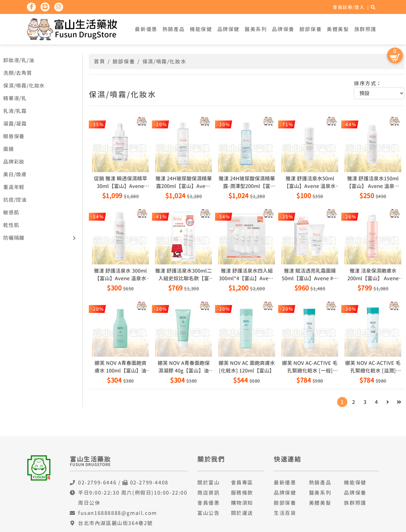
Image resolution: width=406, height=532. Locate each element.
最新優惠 (146, 29)
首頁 (99, 62)
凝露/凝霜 (15, 124)
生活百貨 (285, 513)
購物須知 (242, 503)
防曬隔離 (14, 238)
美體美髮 (338, 29)
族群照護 (365, 29)
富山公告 (208, 513)
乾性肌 (11, 225)
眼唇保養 (14, 136)
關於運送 (242, 513)
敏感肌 (11, 212)
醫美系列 (256, 29)
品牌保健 (228, 29)
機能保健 (201, 29)
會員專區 (242, 483)
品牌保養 (283, 29)
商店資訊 (208, 493)
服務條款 (242, 493)
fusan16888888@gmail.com (118, 513)
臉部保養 (311, 29)
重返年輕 (14, 187)
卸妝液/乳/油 (19, 60)
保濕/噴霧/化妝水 (24, 86)
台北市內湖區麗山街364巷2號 (115, 523)
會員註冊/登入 (349, 7)
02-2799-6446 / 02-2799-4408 (123, 483)
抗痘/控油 (15, 200)
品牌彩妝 (14, 162)
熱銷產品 (174, 29)
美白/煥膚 (15, 174)
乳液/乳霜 (15, 111)
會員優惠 (208, 503)
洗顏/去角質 (18, 73)
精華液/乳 (15, 98)
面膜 (9, 149)
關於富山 (208, 483)
